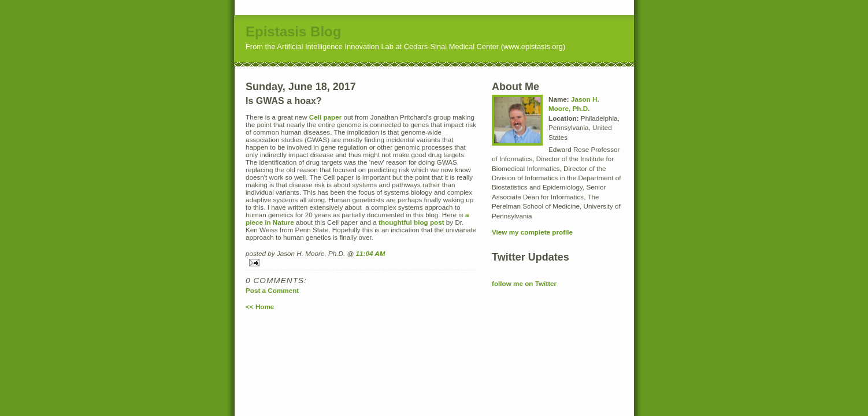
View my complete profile (532, 232)
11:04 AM (371, 253)
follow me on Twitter (524, 283)
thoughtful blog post (411, 222)
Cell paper (326, 117)
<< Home (260, 307)
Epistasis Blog (293, 31)
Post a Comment (272, 290)
